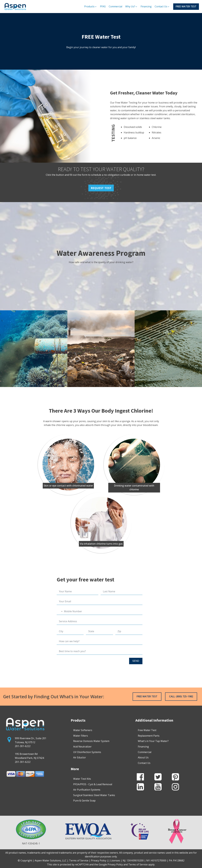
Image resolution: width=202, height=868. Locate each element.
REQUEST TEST (101, 188)
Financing (143, 747)
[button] (91, 7)
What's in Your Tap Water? (153, 741)
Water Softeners (83, 730)
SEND (136, 661)
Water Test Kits (82, 779)
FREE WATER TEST (186, 6)
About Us (143, 757)
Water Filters (81, 736)
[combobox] (60, 611)
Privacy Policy (115, 864)
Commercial (145, 752)
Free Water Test (147, 730)
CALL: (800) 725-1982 (181, 696)
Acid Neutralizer (82, 747)
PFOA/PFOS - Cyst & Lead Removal (93, 784)
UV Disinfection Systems (87, 752)
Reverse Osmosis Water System (91, 741)
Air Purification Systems (87, 790)
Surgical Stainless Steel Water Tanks (94, 795)
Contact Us (144, 763)
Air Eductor (80, 757)
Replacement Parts (149, 736)
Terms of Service (138, 864)
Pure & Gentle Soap (84, 801)
